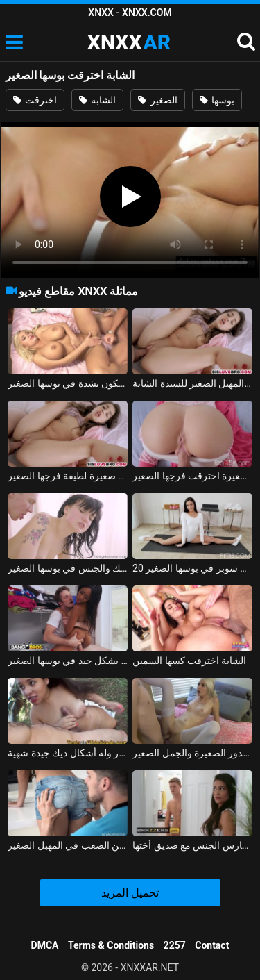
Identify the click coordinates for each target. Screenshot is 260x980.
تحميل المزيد (130, 893)
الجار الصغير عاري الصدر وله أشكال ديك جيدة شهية (68, 753)
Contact (212, 945)
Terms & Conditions (111, 945)
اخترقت (35, 100)
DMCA (45, 945)
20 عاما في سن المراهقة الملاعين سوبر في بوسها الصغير (192, 568)
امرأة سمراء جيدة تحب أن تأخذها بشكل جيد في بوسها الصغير (68, 661)
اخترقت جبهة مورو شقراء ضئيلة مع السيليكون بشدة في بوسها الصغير (68, 383)
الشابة (97, 100)
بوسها (217, 100)
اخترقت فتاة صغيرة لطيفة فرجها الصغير (68, 476)
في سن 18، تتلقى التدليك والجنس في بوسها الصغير (68, 568)
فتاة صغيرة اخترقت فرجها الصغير (192, 476)
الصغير (157, 100)
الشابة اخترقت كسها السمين (189, 661)
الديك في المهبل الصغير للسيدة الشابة (192, 383)
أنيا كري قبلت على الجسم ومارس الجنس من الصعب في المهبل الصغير (68, 845)
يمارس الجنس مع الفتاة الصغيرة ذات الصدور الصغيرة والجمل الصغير (192, 753)
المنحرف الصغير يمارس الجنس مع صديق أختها (192, 845)
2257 (175, 945)
